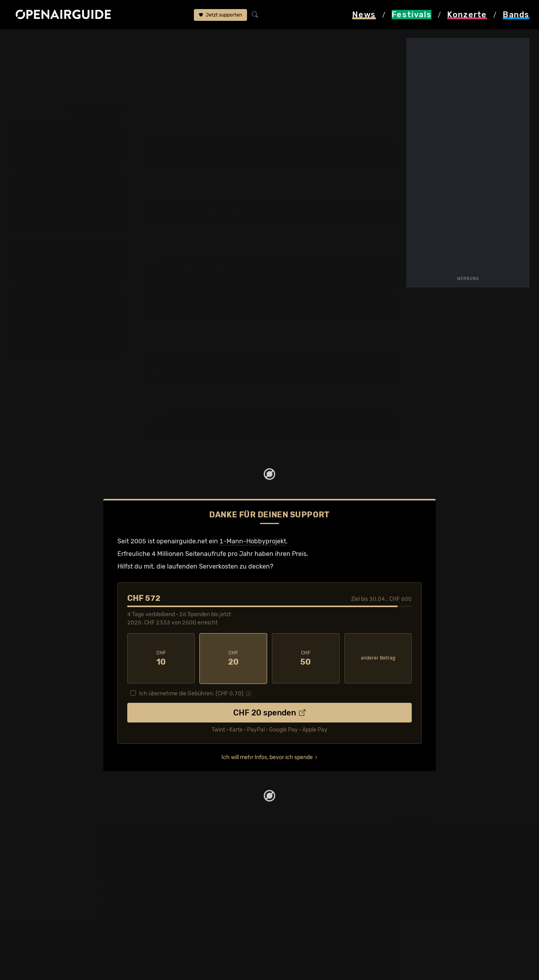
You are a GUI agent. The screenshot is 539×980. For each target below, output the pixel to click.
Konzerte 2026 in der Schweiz (204, 928)
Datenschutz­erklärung (307, 890)
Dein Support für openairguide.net (325, 871)
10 (161, 658)
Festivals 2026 (67, 890)
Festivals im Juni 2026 (78, 909)
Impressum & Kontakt (306, 899)
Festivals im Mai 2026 (77, 899)
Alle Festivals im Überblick (83, 937)
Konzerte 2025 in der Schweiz (204, 918)
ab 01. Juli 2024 (129, 40)
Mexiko (91, 40)
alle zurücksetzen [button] (94, 110)
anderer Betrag (378, 658)
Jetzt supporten (220, 15)
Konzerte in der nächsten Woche (207, 890)
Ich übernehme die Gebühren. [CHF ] (191, 693)
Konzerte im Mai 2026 (192, 909)
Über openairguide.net (308, 862)
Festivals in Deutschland (81, 881)
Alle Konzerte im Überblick (198, 937)
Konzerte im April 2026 (193, 899)
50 (306, 658)
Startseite (24, 40)
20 (233, 658)
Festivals (60, 40)
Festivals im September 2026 (88, 928)
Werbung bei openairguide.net (319, 881)
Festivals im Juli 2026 (77, 918)
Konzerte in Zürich (187, 871)
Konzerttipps (178, 862)
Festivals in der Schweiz (80, 871)
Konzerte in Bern (184, 881)
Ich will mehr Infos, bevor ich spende (267, 757)
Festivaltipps (64, 862)
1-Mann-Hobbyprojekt (253, 541)
